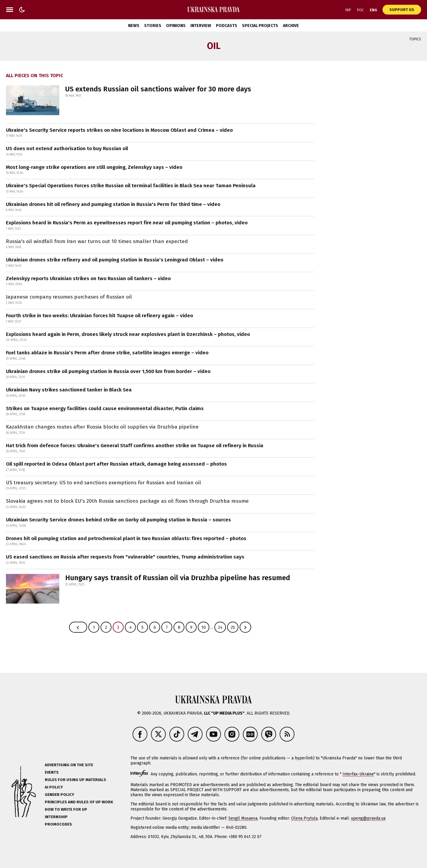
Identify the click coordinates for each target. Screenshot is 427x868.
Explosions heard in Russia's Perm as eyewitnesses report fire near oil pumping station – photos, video (127, 223)
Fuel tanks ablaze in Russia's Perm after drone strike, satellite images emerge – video (107, 353)
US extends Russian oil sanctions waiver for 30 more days (158, 89)
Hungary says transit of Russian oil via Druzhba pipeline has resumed (178, 578)
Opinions (176, 26)
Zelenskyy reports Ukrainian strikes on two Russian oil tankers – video (88, 279)
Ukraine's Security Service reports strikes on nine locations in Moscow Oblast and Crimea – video (119, 130)
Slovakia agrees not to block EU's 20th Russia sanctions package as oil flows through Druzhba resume (127, 501)
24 (220, 627)
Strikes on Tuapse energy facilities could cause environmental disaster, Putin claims (105, 408)
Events (52, 772)
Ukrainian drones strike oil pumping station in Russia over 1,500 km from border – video (108, 371)
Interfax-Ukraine (358, 774)
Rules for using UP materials (75, 780)
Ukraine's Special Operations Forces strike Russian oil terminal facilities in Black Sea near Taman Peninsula (131, 186)
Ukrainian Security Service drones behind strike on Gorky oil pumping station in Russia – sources (118, 520)
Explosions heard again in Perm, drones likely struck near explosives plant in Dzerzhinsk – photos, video (128, 334)
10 (204, 627)
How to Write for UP (66, 809)
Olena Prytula (304, 818)
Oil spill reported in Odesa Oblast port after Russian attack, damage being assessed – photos (116, 464)
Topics (415, 39)
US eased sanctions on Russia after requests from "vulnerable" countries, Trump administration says (125, 557)
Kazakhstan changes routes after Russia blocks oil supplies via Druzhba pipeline (102, 427)
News (134, 26)
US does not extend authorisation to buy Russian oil (67, 149)
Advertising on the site (69, 765)
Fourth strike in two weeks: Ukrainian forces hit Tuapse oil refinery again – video (99, 316)
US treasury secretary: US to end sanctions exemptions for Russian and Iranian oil (103, 483)
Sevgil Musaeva (243, 818)
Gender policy (59, 795)
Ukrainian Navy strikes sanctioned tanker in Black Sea (69, 390)
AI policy (54, 787)
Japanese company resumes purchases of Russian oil (69, 297)
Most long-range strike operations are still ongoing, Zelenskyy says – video (94, 167)
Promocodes (58, 824)
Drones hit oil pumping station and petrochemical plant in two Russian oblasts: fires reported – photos (126, 538)
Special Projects (260, 26)
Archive (291, 26)
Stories (153, 26)
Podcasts (227, 26)
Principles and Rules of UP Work (79, 802)
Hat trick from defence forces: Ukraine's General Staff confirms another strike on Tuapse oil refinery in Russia (135, 446)
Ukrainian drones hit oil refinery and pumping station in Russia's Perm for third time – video (113, 204)
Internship (56, 817)
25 (233, 627)
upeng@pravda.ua (368, 818)
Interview (201, 26)
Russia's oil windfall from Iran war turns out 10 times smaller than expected (97, 241)
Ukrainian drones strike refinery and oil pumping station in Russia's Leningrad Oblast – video (115, 260)
